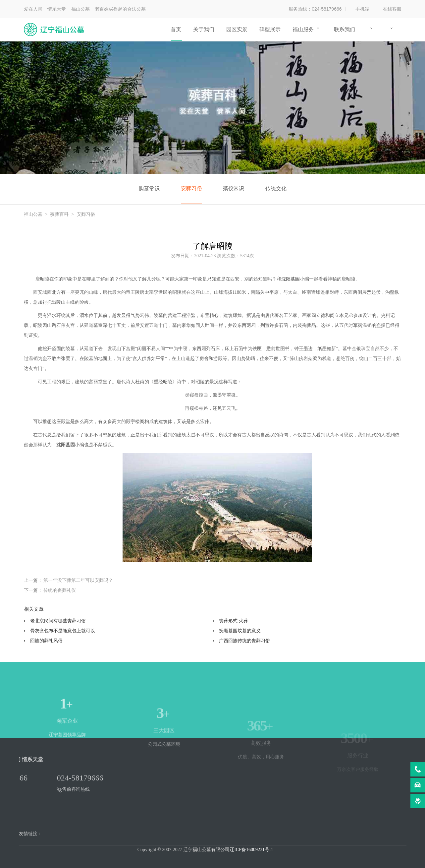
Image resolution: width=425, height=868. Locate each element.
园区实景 (237, 29)
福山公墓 (33, 214)
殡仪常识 (234, 188)
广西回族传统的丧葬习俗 (244, 641)
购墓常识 (149, 188)
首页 (176, 29)
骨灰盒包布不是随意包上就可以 (63, 631)
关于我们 (204, 29)
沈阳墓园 (291, 279)
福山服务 (303, 29)
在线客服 (392, 9)
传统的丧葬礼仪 (60, 590)
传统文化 (276, 188)
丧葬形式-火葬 (234, 621)
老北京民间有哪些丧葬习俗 (58, 621)
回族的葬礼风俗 (46, 641)
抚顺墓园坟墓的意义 (240, 631)
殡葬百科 (59, 214)
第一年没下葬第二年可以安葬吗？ (78, 580)
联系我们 (345, 29)
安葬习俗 (191, 188)
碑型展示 (270, 29)
